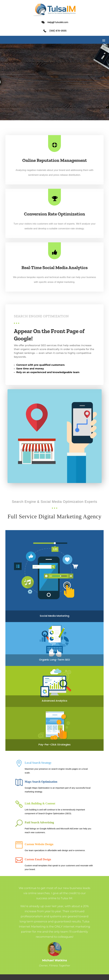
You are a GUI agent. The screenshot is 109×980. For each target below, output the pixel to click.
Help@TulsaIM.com (58, 22)
